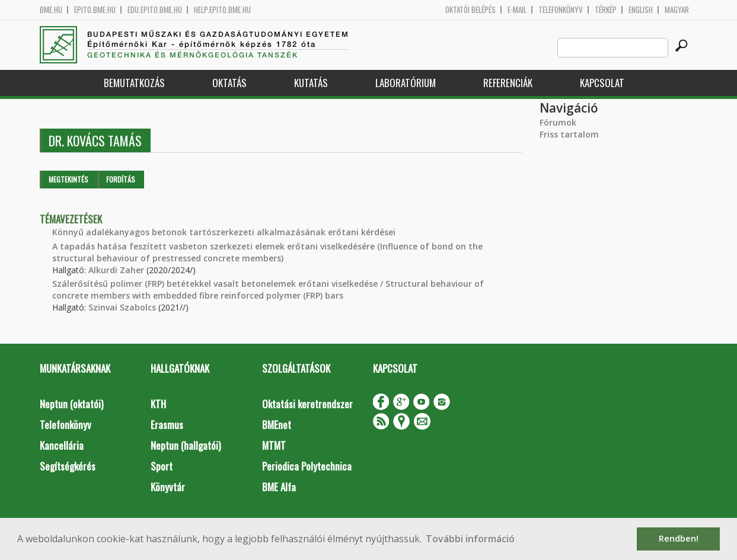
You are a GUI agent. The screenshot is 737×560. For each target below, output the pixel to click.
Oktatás (229, 83)
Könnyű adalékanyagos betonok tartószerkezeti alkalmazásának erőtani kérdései (224, 232)
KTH (158, 404)
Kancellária (62, 445)
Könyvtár (168, 487)
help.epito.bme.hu (222, 10)
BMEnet (277, 425)
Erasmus (167, 425)
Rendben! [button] (679, 538)
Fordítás (121, 179)
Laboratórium (406, 83)
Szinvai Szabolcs (122, 307)
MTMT (274, 445)
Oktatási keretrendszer (307, 404)
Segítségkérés (68, 466)
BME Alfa (279, 487)
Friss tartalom (569, 134)
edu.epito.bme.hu (155, 10)
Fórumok (558, 122)
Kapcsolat (602, 83)
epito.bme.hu (95, 10)
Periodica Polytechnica (307, 466)
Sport (162, 466)
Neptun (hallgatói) (186, 445)
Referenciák (508, 83)
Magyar (677, 10)
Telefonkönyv (561, 10)
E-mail (517, 10)
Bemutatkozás (134, 83)
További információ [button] (470, 539)
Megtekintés (68, 179)
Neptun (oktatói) (71, 404)
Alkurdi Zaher (116, 270)
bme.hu (51, 10)
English (641, 10)
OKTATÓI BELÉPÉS (470, 10)
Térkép (606, 10)
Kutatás (311, 83)
